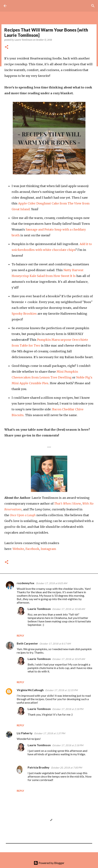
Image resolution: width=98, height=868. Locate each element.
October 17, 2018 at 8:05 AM (51, 583)
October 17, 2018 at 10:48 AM (69, 609)
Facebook (32, 549)
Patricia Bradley (39, 767)
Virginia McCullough (30, 690)
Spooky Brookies (24, 314)
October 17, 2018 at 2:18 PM (68, 709)
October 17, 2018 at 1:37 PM (50, 733)
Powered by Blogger (49, 863)
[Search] (93, 6)
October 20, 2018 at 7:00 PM (66, 768)
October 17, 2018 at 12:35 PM (61, 690)
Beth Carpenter (27, 643)
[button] (7, 47)
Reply (20, 636)
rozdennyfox (26, 583)
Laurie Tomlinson (39, 609)
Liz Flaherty (25, 733)
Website (18, 549)
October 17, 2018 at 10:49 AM (69, 659)
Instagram (48, 549)
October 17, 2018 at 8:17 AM (55, 644)
